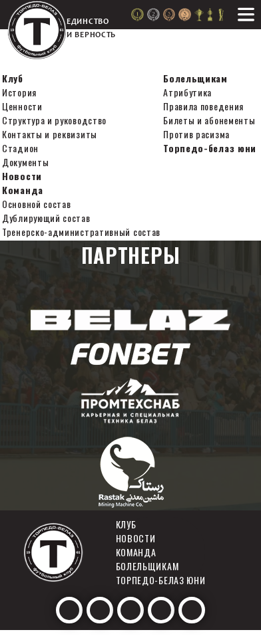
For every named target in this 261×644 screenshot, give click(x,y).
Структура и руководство (54, 120)
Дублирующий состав (46, 218)
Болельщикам (195, 78)
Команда (23, 190)
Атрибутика (187, 92)
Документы (25, 162)
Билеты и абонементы (209, 120)
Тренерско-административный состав (81, 232)
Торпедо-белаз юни (210, 148)
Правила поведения (203, 106)
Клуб (13, 78)
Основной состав (37, 204)
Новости (22, 176)
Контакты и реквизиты (50, 134)
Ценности (22, 106)
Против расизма (196, 134)
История (19, 92)
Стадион (20, 148)
